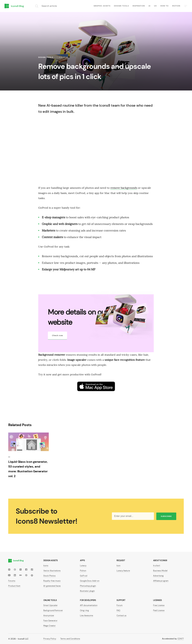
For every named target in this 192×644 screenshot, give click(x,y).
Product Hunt (14, 586)
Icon (118, 566)
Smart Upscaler (50, 605)
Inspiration (139, 6)
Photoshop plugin (88, 586)
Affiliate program (161, 581)
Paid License (159, 610)
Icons (46, 566)
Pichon (83, 571)
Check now (57, 335)
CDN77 (181, 639)
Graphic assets (102, 6)
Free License (159, 605)
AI (149, 6)
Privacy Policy (50, 639)
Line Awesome (87, 616)
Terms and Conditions (70, 639)
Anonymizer (49, 616)
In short (157, 566)
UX (155, 6)
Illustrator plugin (87, 591)
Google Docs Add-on (90, 581)
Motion (176, 6)
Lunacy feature (123, 571)
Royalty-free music (52, 581)
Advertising (158, 576)
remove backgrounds (124, 188)
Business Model (160, 571)
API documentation (89, 605)
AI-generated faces (52, 586)
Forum (120, 605)
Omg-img (84, 610)
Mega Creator (50, 626)
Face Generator (50, 621)
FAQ (118, 610)
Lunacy (83, 566)
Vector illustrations (52, 571)
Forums (12, 581)
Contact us (121, 616)
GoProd (84, 576)
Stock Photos (50, 576)
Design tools (121, 6)
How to (164, 6)
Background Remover (53, 610)
